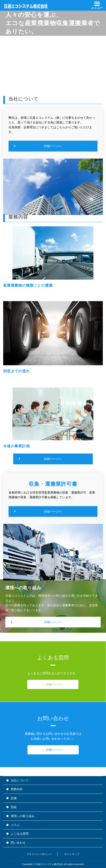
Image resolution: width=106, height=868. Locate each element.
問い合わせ (18, 843)
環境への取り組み (23, 816)
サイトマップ (72, 854)
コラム (15, 825)
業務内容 (17, 789)
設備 (14, 798)
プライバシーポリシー (39, 854)
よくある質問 (20, 834)
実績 (14, 807)
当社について (20, 780)
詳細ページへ (53, 146)
